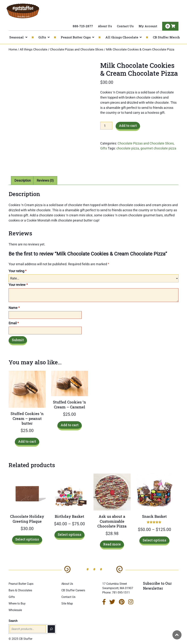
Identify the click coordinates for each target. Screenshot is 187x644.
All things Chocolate (122, 37)
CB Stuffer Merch (166, 37)
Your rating (18, 271)
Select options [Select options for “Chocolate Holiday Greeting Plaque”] (27, 539)
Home (13, 49)
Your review (18, 285)
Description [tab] (23, 180)
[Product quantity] (106, 126)
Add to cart (128, 125)
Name (14, 308)
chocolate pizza (128, 148)
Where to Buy (17, 603)
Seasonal (17, 37)
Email (14, 323)
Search (13, 621)
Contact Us (125, 26)
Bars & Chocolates (20, 590)
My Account (148, 26)
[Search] (51, 629)
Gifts (42, 37)
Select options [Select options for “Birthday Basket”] (69, 534)
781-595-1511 (121, 593)
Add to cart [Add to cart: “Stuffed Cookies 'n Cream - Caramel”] (70, 425)
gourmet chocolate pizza (158, 148)
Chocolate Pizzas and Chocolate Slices (77, 49)
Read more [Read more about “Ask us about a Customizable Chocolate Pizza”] (112, 544)
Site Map (67, 603)
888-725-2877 (83, 26)
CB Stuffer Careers (73, 590)
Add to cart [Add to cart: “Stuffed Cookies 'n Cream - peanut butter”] (27, 441)
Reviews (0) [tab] (45, 180)
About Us (105, 26)
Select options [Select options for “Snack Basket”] (154, 540)
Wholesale (15, 610)
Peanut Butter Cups (76, 37)
